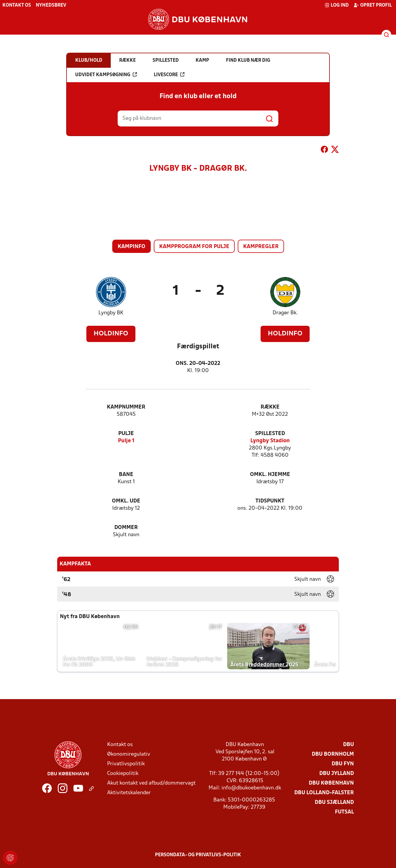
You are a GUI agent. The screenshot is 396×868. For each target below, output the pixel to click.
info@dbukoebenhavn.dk (251, 788)
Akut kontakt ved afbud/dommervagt (151, 783)
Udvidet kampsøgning (106, 75)
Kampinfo (131, 247)
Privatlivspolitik (126, 764)
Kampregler (261, 247)
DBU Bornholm (333, 754)
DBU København (331, 783)
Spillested (270, 434)
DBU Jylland (337, 774)
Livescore (169, 75)
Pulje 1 (126, 441)
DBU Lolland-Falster (324, 793)
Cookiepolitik (123, 774)
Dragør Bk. (285, 313)
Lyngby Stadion (270, 441)
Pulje (126, 434)
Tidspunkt (270, 501)
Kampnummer (126, 407)
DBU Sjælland (334, 803)
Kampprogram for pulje (194, 247)
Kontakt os (17, 5)
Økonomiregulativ (129, 754)
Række (270, 407)
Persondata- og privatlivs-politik (198, 855)
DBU (348, 745)
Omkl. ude (126, 501)
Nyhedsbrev (51, 5)
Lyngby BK (111, 313)
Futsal (344, 812)
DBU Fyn (343, 764)
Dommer (126, 528)
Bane (126, 475)
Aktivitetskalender (129, 793)
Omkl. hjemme (270, 475)
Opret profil (373, 5)
